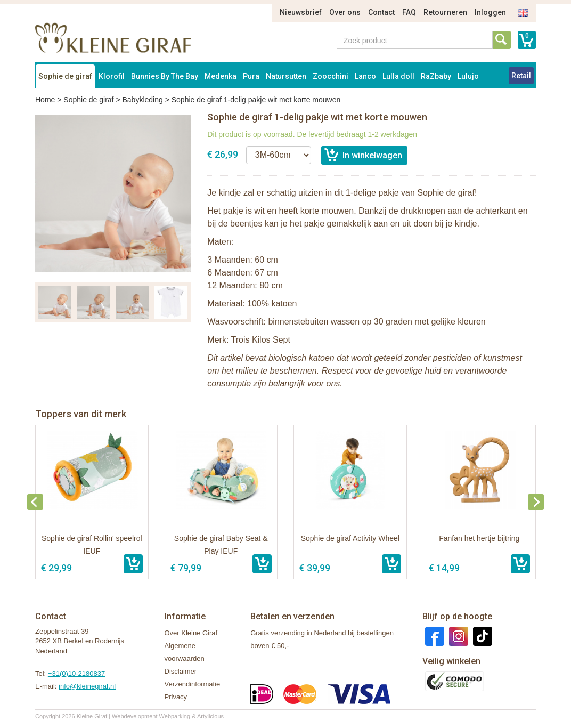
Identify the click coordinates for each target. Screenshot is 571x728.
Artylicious (210, 716)
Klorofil (112, 76)
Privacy (176, 697)
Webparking (175, 716)
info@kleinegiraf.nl (87, 686)
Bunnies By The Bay (165, 76)
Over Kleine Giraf (191, 633)
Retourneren (445, 12)
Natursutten (286, 76)
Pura (251, 76)
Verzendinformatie (193, 684)
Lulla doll (398, 76)
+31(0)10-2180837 (76, 673)
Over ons (345, 12)
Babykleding (142, 100)
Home (45, 100)
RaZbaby (436, 76)
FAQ (409, 12)
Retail (521, 76)
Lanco (365, 76)
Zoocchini (331, 76)
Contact (381, 12)
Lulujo (468, 76)
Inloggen (490, 12)
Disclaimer (181, 671)
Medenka (221, 76)
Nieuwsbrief (301, 12)
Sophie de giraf (65, 76)
